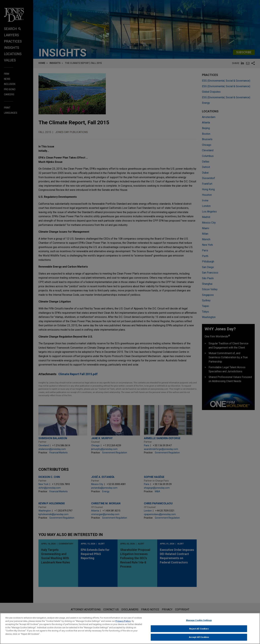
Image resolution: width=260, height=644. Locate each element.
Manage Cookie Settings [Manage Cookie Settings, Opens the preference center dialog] (199, 621)
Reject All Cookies (199, 630)
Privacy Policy (123, 622)
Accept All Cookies (199, 638)
